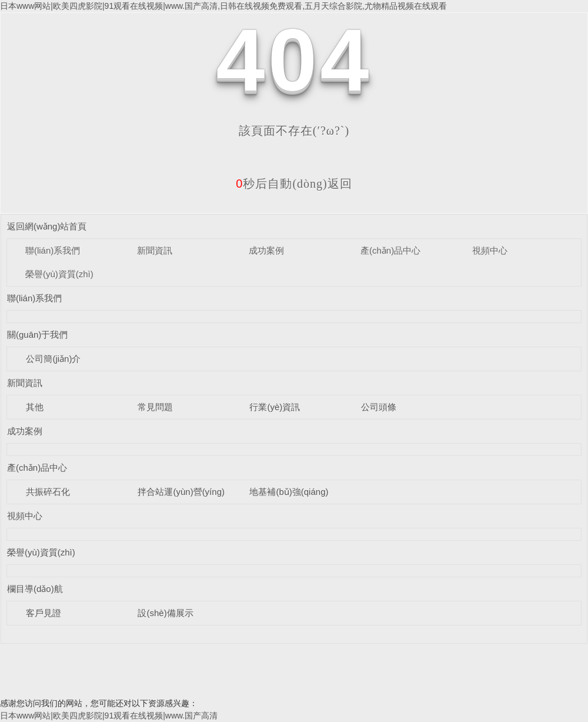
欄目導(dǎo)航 (35, 589)
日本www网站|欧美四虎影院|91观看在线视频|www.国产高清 (109, 716)
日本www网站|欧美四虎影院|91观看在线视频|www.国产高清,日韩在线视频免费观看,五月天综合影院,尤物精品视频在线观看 (223, 6)
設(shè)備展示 (165, 613)
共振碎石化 (48, 492)
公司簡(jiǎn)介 (53, 359)
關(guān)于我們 (37, 335)
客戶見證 (44, 613)
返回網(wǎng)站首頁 (47, 226)
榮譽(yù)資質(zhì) (59, 274)
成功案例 (266, 250)
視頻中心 (490, 250)
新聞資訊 (155, 250)
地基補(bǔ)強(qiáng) (289, 492)
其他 (35, 407)
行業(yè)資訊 (275, 407)
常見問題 (155, 407)
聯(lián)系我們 (53, 250)
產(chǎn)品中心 (390, 250)
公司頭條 (379, 407)
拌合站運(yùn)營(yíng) (181, 492)
